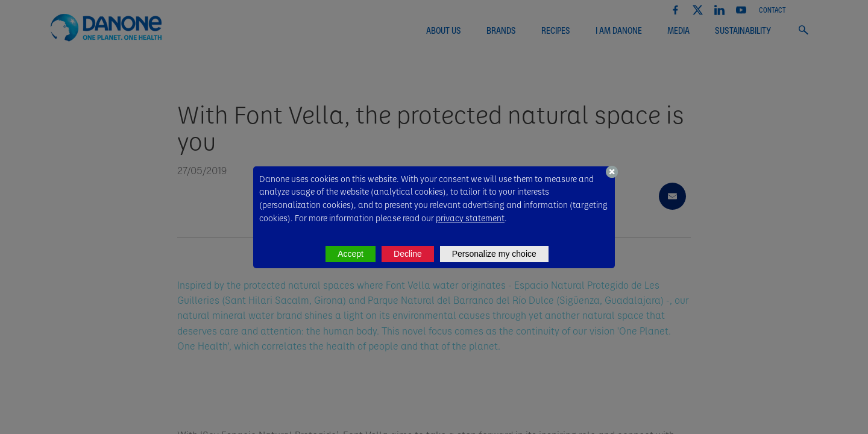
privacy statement (470, 218)
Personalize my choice (494, 254)
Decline (408, 254)
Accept (351, 254)
